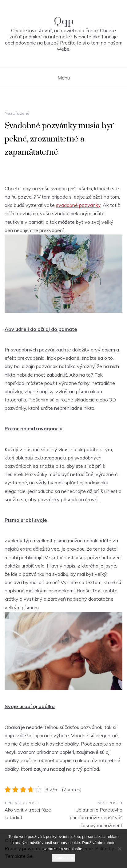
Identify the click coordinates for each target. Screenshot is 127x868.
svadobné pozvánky (78, 205)
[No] (119, 849)
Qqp (64, 21)
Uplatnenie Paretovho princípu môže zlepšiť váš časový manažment (96, 818)
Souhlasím (63, 858)
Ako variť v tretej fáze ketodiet (28, 814)
